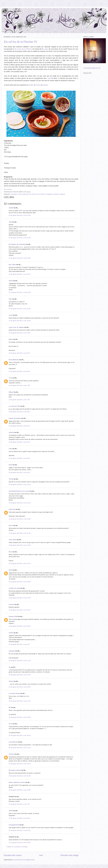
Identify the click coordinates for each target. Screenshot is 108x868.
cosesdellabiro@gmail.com (92, 68)
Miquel (11, 392)
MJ (10, 707)
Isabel (11, 811)
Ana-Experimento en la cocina (19, 491)
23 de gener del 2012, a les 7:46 (19, 400)
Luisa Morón (13, 742)
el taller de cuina (14, 588)
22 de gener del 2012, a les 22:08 (20, 238)
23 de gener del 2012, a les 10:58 (20, 519)
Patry (11, 465)
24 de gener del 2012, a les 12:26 (20, 675)
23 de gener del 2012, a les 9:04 (19, 472)
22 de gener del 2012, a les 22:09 (20, 258)
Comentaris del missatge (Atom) (24, 860)
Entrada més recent (13, 855)
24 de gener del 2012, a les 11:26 (20, 661)
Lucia (11, 315)
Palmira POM (13, 616)
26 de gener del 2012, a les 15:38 (20, 790)
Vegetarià (49, 194)
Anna (11, 724)
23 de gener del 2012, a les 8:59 (19, 458)
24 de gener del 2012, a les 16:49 (20, 687)
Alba (10, 222)
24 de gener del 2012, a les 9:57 (19, 644)
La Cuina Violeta (14, 693)
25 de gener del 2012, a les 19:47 (20, 764)
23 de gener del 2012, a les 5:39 (19, 353)
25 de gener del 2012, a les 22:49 (20, 776)
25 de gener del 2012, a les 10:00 (20, 735)
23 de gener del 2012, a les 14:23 (20, 563)
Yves (10, 378)
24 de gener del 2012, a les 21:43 (20, 701)
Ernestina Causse (15, 770)
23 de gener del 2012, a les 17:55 (20, 598)
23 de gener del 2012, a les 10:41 (20, 503)
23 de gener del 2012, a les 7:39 (19, 385)
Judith (11, 208)
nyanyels (12, 651)
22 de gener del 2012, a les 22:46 (20, 309)
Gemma (11, 432)
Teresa (11, 479)
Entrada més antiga (69, 855)
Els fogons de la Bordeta (17, 244)
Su (10, 667)
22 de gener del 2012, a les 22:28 (20, 292)
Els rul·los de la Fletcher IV (21, 42)
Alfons (11, 681)
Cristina (11, 604)
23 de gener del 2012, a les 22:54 (20, 626)
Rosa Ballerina (14, 360)
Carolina (12, 754)
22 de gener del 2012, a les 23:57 (20, 333)
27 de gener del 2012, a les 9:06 (19, 818)
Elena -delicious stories (17, 782)
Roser (11, 525)
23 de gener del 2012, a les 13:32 (20, 545)
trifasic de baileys (15, 418)
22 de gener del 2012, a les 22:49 (20, 321)
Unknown (12, 509)
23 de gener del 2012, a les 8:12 (19, 426)
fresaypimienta (14, 825)
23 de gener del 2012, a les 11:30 (20, 533)
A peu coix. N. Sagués (16, 327)
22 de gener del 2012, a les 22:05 (20, 215)
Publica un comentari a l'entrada (17, 847)
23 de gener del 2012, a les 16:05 (20, 582)
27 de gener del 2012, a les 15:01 (20, 830)
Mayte (11, 339)
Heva (10, 570)
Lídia (10, 449)
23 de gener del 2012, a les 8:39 (19, 442)
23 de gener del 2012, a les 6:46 (19, 371)
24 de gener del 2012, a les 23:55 (20, 717)
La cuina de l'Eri (14, 406)
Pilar (10, 299)
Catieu (11, 633)
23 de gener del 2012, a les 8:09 (19, 412)
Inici (41, 855)
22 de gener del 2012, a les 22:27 (20, 274)
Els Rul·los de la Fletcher (37, 194)
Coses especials (23, 194)
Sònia (11, 281)
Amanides (14, 194)
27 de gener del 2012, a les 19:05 (20, 842)
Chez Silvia (13, 540)
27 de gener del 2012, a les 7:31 (19, 804)
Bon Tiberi (12, 265)
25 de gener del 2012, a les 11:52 (20, 748)
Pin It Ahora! (8, 189)
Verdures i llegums (59, 194)
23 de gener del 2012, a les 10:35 (20, 484)
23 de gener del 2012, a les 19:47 (20, 610)
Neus (11, 552)
